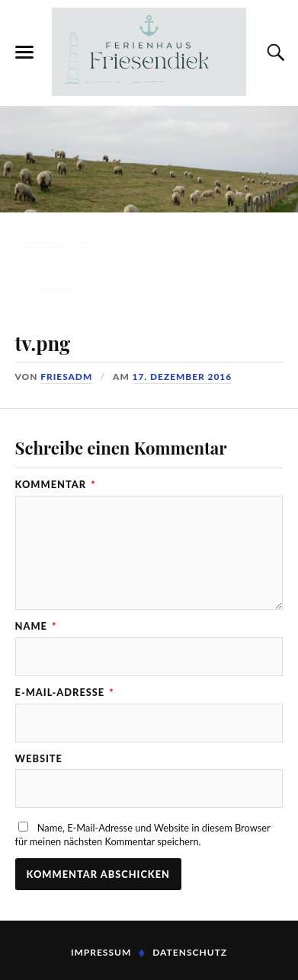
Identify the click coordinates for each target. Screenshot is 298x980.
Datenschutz (190, 952)
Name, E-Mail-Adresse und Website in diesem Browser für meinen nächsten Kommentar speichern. (143, 835)
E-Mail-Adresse (65, 693)
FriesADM (66, 377)
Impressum (101, 952)
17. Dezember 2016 (183, 377)
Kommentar (56, 485)
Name (36, 626)
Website (39, 759)
